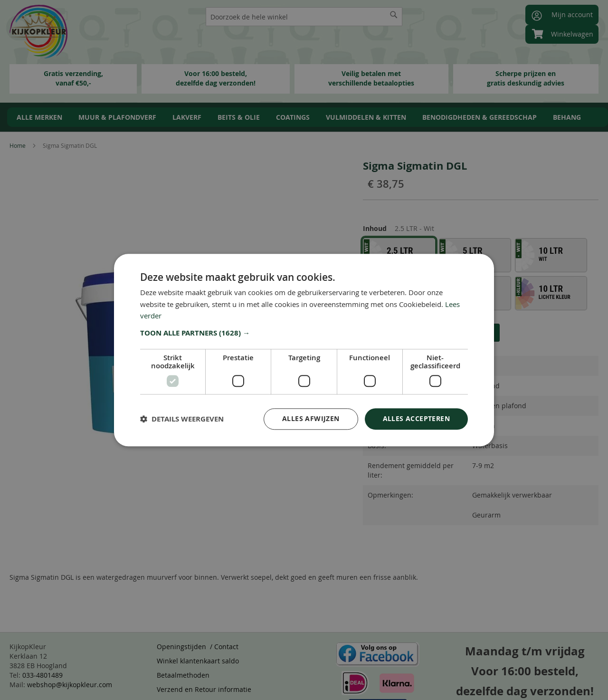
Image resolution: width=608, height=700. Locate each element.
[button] (304, 333)
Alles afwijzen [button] (311, 418)
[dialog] (304, 350)
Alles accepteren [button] (416, 418)
